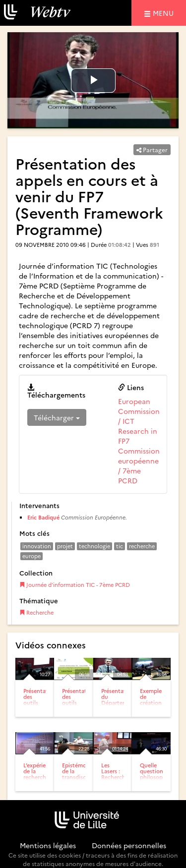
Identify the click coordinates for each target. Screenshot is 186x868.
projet (65, 546)
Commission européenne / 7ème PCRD (139, 465)
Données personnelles (129, 845)
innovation (37, 546)
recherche (142, 546)
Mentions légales (48, 845)
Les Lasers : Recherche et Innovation (116, 777)
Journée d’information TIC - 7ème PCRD (75, 585)
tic (120, 546)
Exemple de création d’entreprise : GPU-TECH (155, 706)
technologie (94, 546)
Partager (152, 149)
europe (31, 556)
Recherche (36, 612)
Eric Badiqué (43, 517)
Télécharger (57, 417)
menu (165, 13)
